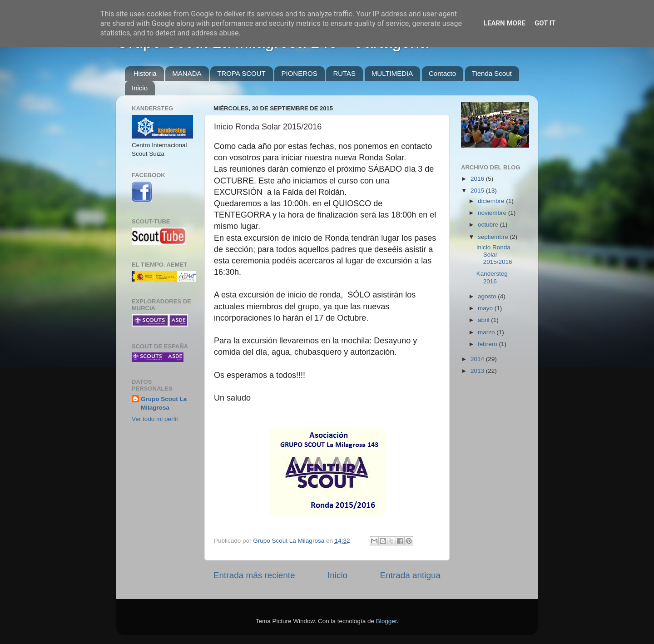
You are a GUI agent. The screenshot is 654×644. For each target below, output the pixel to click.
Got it (545, 23)
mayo (486, 308)
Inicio (140, 88)
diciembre (492, 201)
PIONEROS (299, 73)
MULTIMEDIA (392, 73)
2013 (478, 371)
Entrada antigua (410, 575)
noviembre (493, 213)
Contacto (442, 73)
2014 (478, 359)
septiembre (494, 237)
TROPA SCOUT (241, 73)
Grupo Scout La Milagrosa (164, 403)
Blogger (386, 621)
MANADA (187, 73)
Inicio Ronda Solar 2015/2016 (494, 255)
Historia (145, 73)
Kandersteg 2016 (492, 277)
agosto (488, 296)
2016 (478, 179)
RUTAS (344, 73)
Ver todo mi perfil (155, 419)
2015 (478, 191)
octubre (489, 225)
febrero (488, 344)
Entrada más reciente (254, 575)
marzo (487, 332)
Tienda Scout (492, 73)
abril (484, 320)
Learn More (505, 23)
